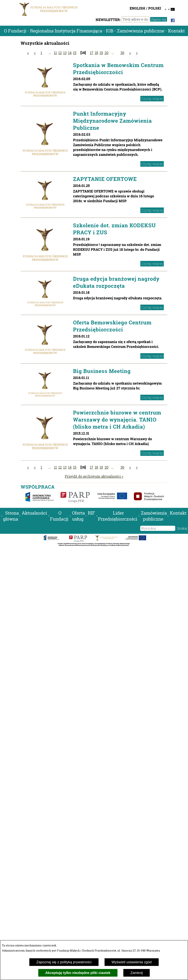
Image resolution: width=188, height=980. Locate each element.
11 (55, 53)
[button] (1, 513)
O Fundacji (15, 31)
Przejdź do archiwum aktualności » (94, 476)
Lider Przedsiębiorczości (118, 516)
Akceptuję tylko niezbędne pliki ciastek (78, 973)
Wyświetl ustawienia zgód (132, 962)
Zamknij (137, 973)
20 (107, 53)
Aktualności (34, 513)
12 (60, 53)
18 (96, 53)
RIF (91, 513)
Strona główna (11, 516)
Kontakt (176, 31)
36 (122, 53)
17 (92, 53)
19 (101, 53)
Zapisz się (159, 19)
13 (65, 53)
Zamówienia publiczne (141, 31)
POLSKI (155, 8)
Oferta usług (78, 516)
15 (75, 53)
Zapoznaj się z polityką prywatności (64, 962)
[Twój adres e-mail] (135, 19)
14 (70, 53)
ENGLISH (137, 8)
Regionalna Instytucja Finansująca (66, 31)
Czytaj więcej (152, 99)
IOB (110, 31)
